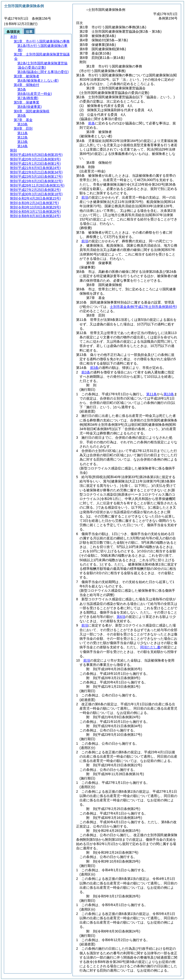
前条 (92, 123)
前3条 (94, 368)
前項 (85, 197)
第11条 (152, 394)
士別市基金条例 (143, 307)
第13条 (169, 394)
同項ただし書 (150, 647)
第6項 (121, 617)
